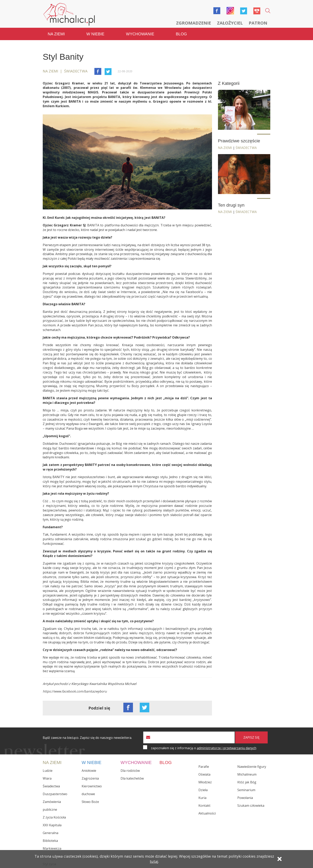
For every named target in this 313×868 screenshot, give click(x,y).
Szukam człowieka (251, 806)
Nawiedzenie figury (252, 767)
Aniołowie (89, 771)
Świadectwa (246, 148)
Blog (181, 34)
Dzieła (203, 790)
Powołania (245, 798)
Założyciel (230, 23)
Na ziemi (56, 34)
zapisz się (251, 737)
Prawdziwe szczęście (239, 141)
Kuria (202, 798)
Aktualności (207, 813)
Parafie (204, 767)
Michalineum (247, 774)
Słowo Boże (90, 802)
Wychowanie (140, 34)
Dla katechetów (132, 778)
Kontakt (204, 806)
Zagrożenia (90, 778)
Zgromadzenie (194, 23)
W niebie (95, 34)
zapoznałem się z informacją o (204, 748)
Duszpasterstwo (55, 794)
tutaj (154, 861)
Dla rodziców (130, 771)
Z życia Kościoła (54, 817)
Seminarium (246, 790)
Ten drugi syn (231, 205)
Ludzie (48, 771)
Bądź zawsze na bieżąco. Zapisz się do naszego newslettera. (87, 738)
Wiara (47, 778)
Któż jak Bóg (247, 782)
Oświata (204, 774)
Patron (258, 23)
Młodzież (205, 782)
